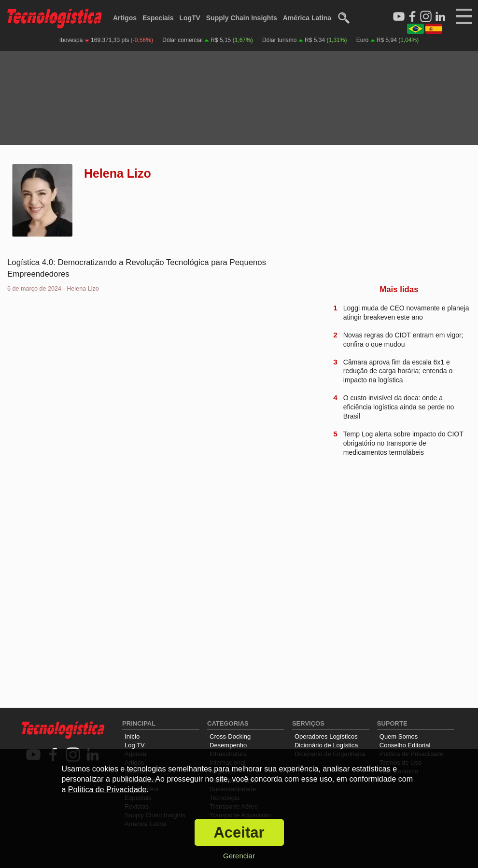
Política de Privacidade (107, 790)
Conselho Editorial (405, 745)
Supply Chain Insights (242, 18)
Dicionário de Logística (326, 745)
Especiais (158, 18)
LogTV (190, 18)
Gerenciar (239, 856)
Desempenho (228, 745)
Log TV (135, 745)
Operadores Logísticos (326, 736)
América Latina (307, 18)
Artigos (125, 18)
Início (132, 736)
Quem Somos (399, 736)
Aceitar (239, 833)
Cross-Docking (230, 736)
